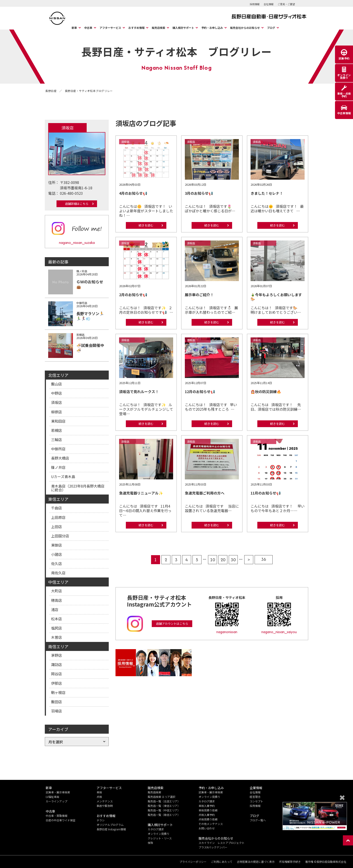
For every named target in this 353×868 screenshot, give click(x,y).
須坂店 (57, 402)
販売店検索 (158, 28)
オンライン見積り (158, 834)
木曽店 (57, 637)
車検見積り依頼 (208, 810)
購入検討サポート (183, 28)
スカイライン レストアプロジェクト (222, 843)
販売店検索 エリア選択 (162, 797)
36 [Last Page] (264, 559)
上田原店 (58, 517)
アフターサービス (110, 28)
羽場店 (57, 711)
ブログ (271, 28)
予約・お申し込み (212, 28)
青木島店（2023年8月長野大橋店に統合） (78, 488)
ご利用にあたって (222, 862)
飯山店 (57, 384)
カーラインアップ (57, 801)
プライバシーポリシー (193, 862)
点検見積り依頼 (208, 819)
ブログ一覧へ (258, 820)
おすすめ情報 (136, 28)
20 (223, 560)
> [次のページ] (249, 560)
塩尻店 (57, 628)
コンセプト (256, 801)
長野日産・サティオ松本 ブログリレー (176, 51)
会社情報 (269, 4)
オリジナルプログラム (110, 825)
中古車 (88, 28)
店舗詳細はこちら (77, 204)
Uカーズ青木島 (63, 476)
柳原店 (57, 412)
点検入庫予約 (207, 815)
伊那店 (57, 683)
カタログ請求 (156, 829)
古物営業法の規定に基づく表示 (256, 862)
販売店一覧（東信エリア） (164, 806)
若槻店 (57, 430)
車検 (99, 792)
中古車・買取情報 (57, 816)
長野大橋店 (60, 458)
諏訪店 (57, 664)
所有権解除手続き (290, 862)
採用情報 (255, 4)
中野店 (57, 393)
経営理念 (255, 797)
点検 (99, 797)
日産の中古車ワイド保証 (61, 820)
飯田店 (57, 702)
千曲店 (57, 508)
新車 (74, 28)
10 (213, 560)
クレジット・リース (160, 838)
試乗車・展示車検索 (58, 792)
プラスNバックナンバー (213, 847)
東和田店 (58, 421)
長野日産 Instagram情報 (111, 829)
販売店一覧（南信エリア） (164, 815)
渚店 (55, 609)
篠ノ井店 (58, 467)
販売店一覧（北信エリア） (164, 801)
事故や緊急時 (105, 806)
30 (233, 560)
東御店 (57, 545)
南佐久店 (58, 573)
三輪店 (57, 440)
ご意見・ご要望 (286, 4)
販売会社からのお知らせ (245, 28)
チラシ (101, 820)
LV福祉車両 (52, 797)
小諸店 (57, 554)
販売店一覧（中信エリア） (164, 810)
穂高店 (57, 600)
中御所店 (58, 449)
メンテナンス (105, 801)
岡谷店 (57, 674)
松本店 (57, 619)
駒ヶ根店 (58, 692)
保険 (150, 843)
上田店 (57, 527)
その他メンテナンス (211, 824)
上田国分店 (60, 536)
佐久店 (57, 563)
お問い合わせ (207, 828)
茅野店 (57, 655)
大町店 (57, 591)
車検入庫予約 (207, 806)
